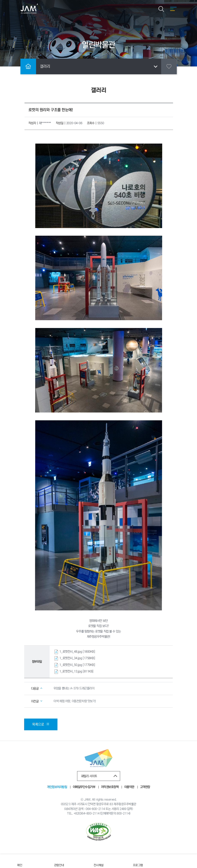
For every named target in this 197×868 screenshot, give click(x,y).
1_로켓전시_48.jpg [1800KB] (77, 651)
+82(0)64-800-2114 (86, 813)
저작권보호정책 (110, 787)
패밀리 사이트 (100, 776)
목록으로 (41, 724)
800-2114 (123, 813)
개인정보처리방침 (57, 787)
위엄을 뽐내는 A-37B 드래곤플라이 (74, 688)
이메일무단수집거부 (84, 787)
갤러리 (100, 66)
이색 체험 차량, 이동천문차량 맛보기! (75, 701)
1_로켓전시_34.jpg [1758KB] (77, 658)
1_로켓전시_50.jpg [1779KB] (77, 665)
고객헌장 (145, 787)
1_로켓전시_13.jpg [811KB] (76, 671)
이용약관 (129, 787)
